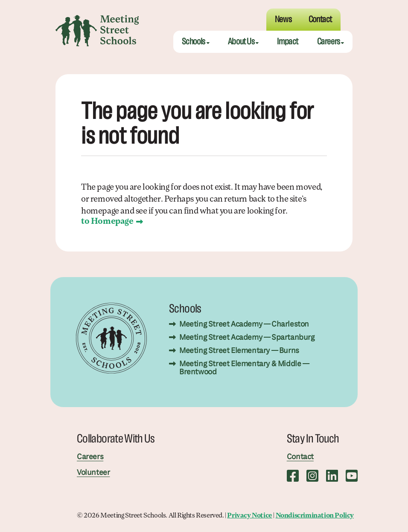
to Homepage (107, 222)
